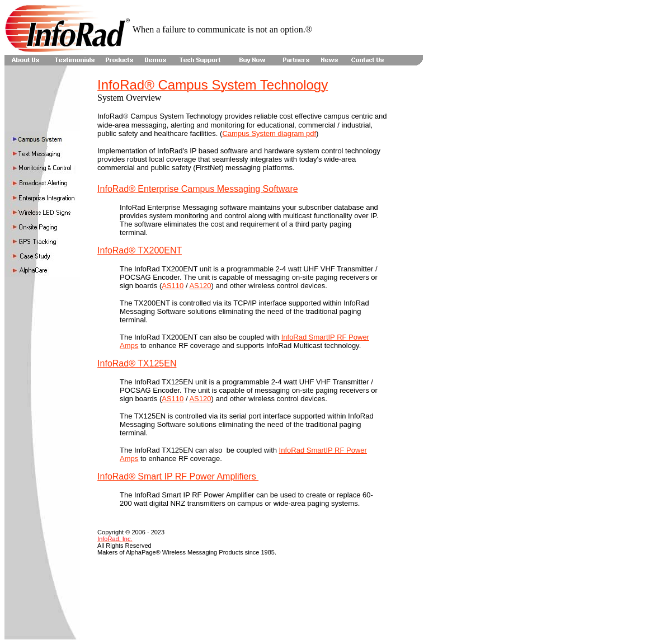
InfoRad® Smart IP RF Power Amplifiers (178, 476)
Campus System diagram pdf (269, 133)
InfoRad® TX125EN (137, 363)
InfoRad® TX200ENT (140, 250)
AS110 (173, 286)
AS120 (200, 286)
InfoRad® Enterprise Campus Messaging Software (198, 189)
